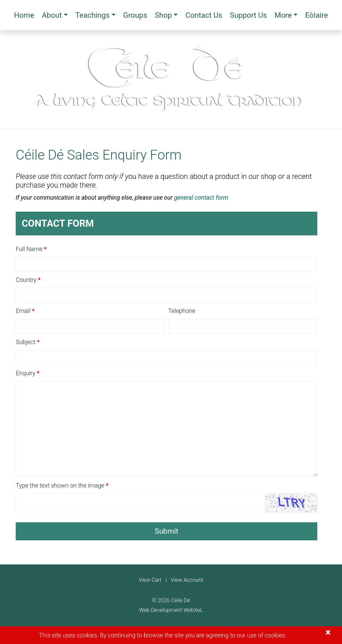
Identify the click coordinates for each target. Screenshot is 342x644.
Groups (135, 15)
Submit (166, 531)
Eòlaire (317, 15)
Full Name (29, 249)
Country (26, 280)
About (52, 15)
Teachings (92, 15)
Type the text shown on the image (60, 485)
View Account (187, 580)
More (283, 15)
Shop (163, 15)
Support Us (248, 15)
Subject (26, 342)
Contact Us (204, 15)
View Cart (150, 580)
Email (23, 311)
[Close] (328, 632)
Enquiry (26, 373)
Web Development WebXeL (171, 610)
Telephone (182, 311)
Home (24, 15)
